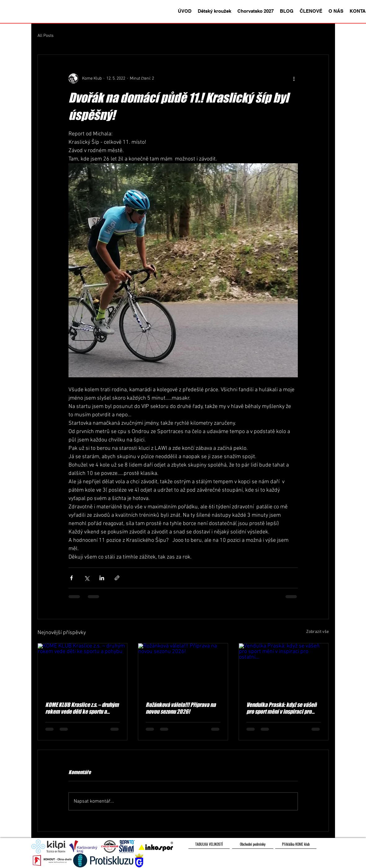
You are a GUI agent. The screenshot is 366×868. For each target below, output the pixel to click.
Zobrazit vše (317, 632)
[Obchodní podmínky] (253, 844)
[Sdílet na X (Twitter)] (87, 578)
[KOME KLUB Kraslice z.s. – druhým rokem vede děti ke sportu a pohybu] (83, 669)
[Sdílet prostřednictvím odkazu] (117, 578)
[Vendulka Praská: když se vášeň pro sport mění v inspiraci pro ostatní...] (284, 669)
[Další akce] (294, 78)
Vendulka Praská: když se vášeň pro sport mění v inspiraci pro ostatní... (281, 708)
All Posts (46, 36)
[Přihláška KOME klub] (296, 844)
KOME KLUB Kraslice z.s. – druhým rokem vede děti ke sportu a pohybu (82, 708)
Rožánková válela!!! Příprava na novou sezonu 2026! (181, 708)
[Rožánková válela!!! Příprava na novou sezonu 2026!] (183, 669)
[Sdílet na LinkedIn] (102, 578)
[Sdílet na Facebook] (71, 578)
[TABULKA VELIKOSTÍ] (209, 844)
